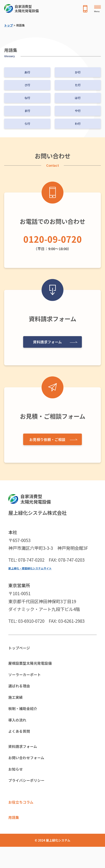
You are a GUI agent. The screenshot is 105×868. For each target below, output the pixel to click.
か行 (78, 72)
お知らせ (17, 785)
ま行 (27, 111)
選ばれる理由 (21, 691)
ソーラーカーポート (28, 678)
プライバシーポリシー (30, 798)
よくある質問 (21, 742)
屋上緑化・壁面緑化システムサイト (34, 568)
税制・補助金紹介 (26, 717)
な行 (27, 98)
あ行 (27, 72)
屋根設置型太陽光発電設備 (34, 665)
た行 (78, 85)
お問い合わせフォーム (30, 772)
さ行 (27, 85)
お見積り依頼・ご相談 (46, 438)
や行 (78, 111)
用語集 (15, 838)
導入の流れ (19, 730)
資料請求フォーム (46, 341)
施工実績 (17, 704)
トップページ (21, 649)
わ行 (78, 124)
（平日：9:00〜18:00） (53, 241)
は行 (78, 98)
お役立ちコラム (23, 821)
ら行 (27, 124)
